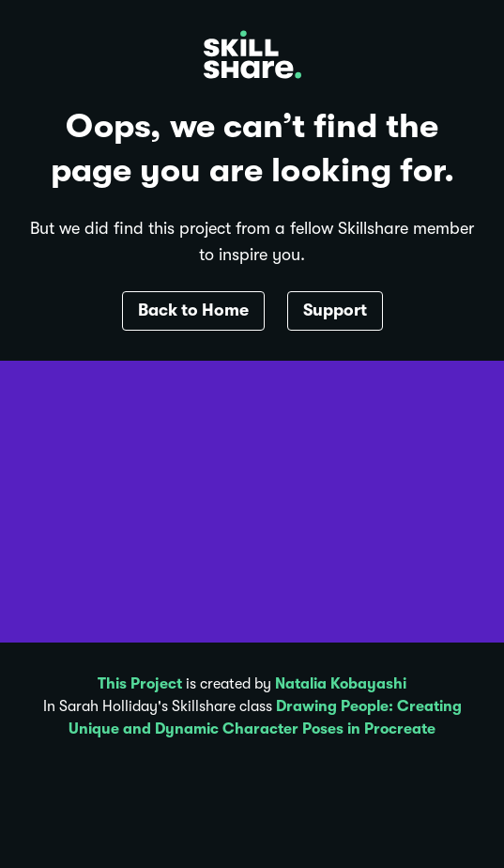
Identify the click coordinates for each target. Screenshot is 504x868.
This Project (140, 684)
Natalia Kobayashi (341, 684)
